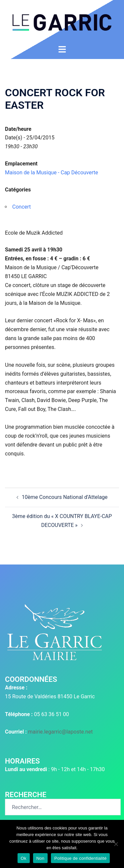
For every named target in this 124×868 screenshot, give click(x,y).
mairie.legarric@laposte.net (61, 732)
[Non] (116, 844)
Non (41, 858)
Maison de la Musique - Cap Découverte (52, 173)
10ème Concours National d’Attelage (65, 497)
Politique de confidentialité (80, 858)
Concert (21, 207)
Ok (24, 858)
